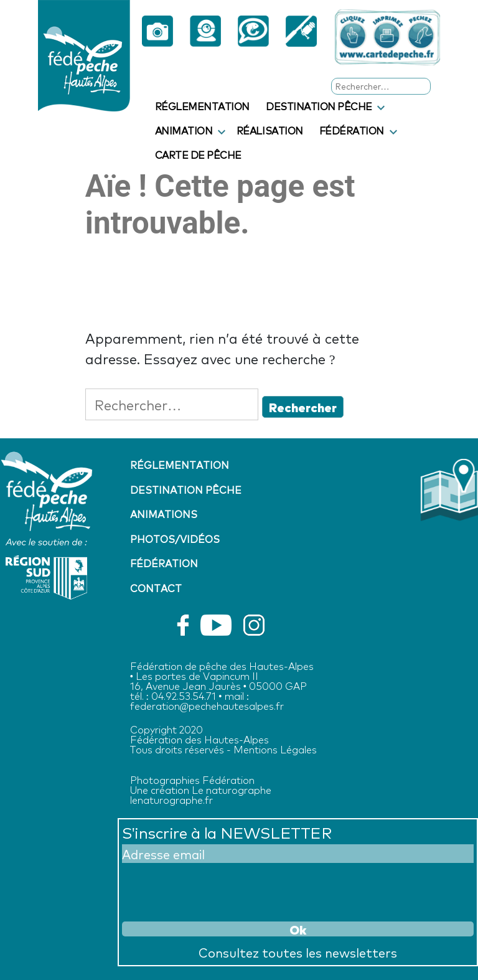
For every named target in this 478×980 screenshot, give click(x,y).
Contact (156, 588)
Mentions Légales (275, 749)
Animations (164, 514)
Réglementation (202, 106)
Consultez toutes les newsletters (298, 952)
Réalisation (270, 130)
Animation (184, 130)
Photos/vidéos (175, 539)
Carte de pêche (198, 154)
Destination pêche (319, 106)
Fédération (352, 130)
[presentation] (217, 890)
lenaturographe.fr (171, 799)
